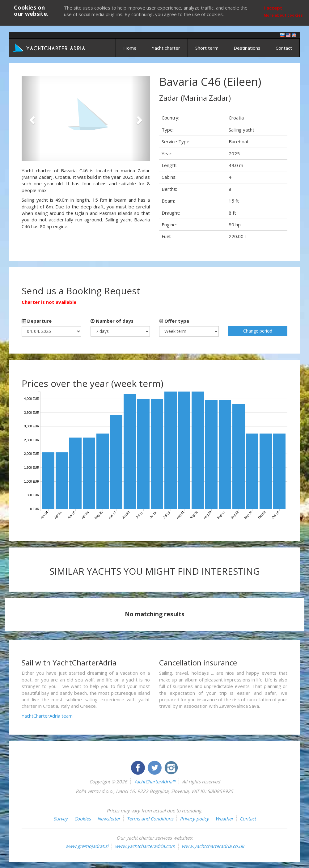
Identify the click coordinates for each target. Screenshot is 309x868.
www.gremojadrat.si (87, 846)
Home (130, 48)
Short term (207, 48)
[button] (31, 118)
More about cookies (283, 15)
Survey (61, 819)
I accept (273, 8)
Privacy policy (194, 819)
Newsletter (109, 819)
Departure (37, 321)
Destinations (247, 48)
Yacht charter (166, 48)
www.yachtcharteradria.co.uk (213, 846)
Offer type (174, 321)
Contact (284, 48)
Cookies (83, 819)
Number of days (112, 321)
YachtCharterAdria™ (155, 782)
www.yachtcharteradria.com (145, 846)
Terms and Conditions (150, 819)
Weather (224, 819)
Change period (258, 331)
